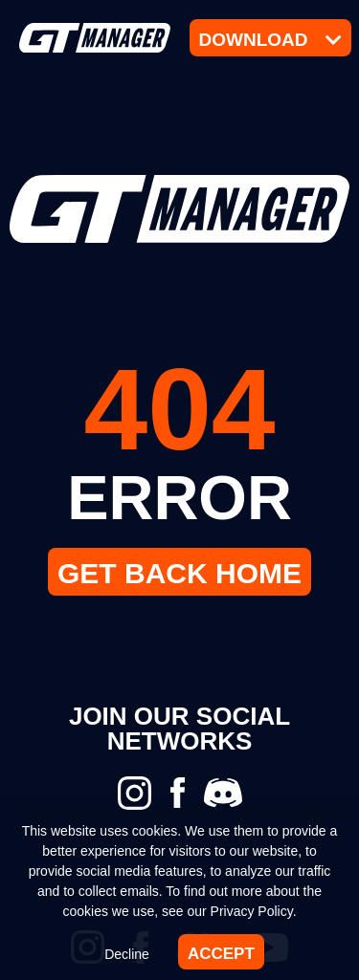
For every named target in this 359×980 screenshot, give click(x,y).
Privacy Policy (252, 911)
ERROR (179, 498)
